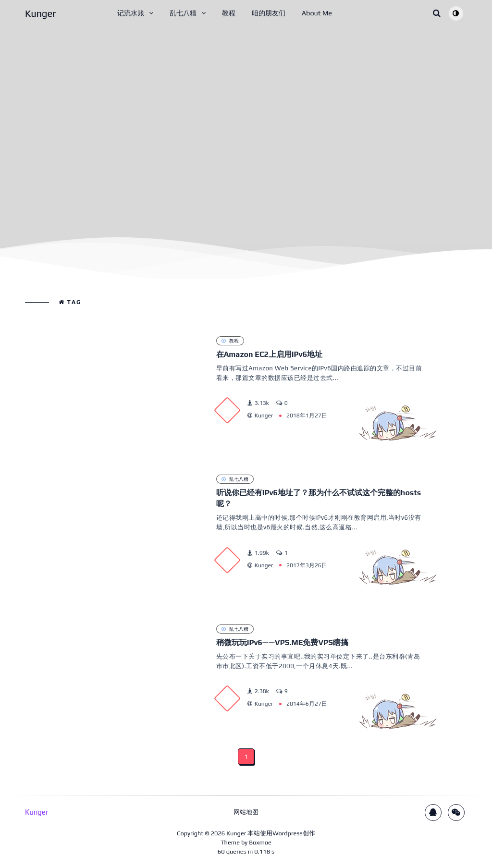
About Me (317, 13)
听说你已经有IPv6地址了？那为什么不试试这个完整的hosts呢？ (319, 498)
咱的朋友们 (269, 13)
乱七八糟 (235, 479)
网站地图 (246, 812)
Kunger (236, 833)
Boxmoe (260, 842)
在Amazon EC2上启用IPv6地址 (269, 354)
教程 (229, 13)
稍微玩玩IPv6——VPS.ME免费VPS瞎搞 (282, 642)
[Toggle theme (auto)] (456, 13)
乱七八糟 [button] (183, 13)
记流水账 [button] (131, 13)
